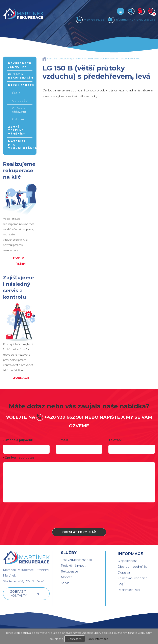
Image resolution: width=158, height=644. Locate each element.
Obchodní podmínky (133, 567)
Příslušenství (20, 85)
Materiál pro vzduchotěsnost (20, 145)
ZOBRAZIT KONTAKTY (19, 594)
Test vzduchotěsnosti (76, 560)
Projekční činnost (73, 566)
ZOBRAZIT (21, 378)
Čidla (16, 93)
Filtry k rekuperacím (20, 76)
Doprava (124, 573)
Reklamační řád (129, 590)
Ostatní (18, 119)
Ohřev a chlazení (19, 110)
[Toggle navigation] (121, 11)
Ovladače (20, 100)
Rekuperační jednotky (20, 65)
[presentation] (79, 515)
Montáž (66, 577)
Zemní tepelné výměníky (17, 130)
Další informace (98, 639)
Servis (65, 583)
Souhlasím (75, 639)
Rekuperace (69, 572)
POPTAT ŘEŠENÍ (20, 261)
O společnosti (127, 561)
